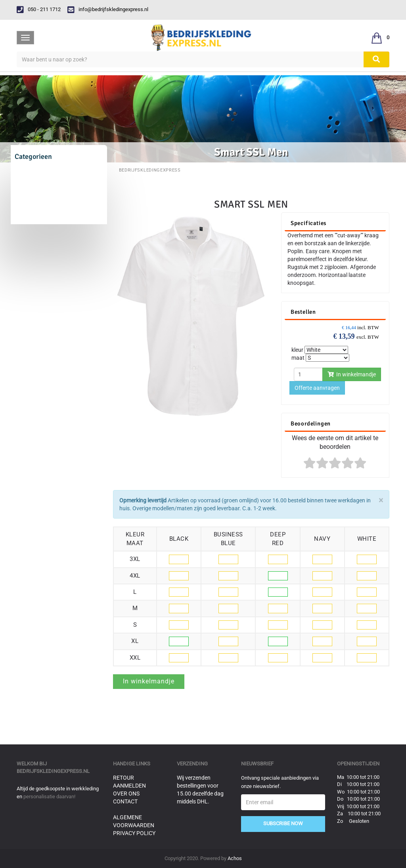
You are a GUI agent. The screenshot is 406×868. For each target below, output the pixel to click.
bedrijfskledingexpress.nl (53, 771)
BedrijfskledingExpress (150, 170)
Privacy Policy (134, 833)
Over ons (126, 794)
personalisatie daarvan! (49, 796)
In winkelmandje (352, 374)
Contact (125, 801)
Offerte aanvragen (317, 388)
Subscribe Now (283, 823)
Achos (235, 858)
